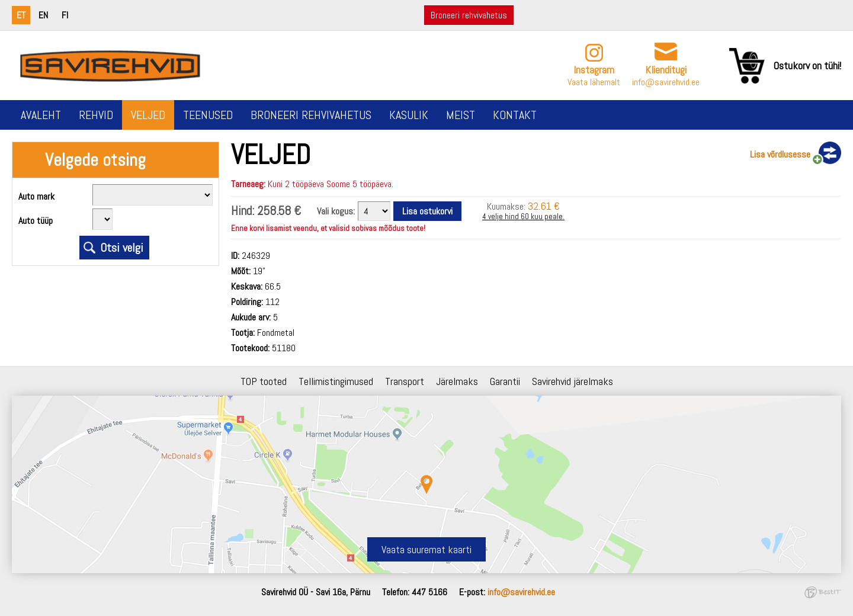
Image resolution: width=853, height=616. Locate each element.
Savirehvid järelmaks (573, 381)
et (21, 15)
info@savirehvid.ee (666, 82)
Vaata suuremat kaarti (426, 549)
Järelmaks (457, 381)
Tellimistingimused (336, 381)
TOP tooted (264, 381)
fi (65, 15)
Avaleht (41, 115)
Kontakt (515, 115)
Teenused (208, 115)
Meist (461, 115)
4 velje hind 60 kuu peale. (523, 216)
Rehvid (96, 115)
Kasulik (409, 115)
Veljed (148, 115)
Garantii (505, 381)
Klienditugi (666, 70)
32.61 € (544, 206)
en (43, 15)
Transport (405, 381)
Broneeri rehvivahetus (469, 15)
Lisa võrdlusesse (780, 154)
